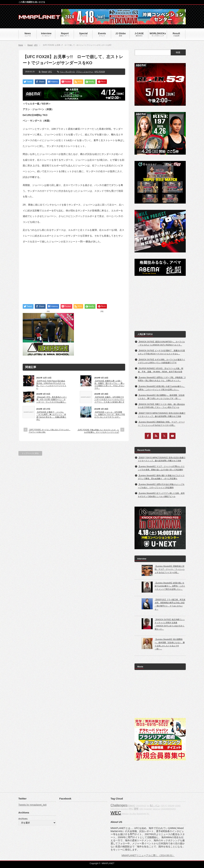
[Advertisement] (74, 271)
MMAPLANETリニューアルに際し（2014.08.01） (148, 855)
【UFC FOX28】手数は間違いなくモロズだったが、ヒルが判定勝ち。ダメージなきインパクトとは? (98, 431)
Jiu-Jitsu (133, 814)
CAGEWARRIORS (168, 809)
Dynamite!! (148, 809)
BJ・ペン (155, 805)
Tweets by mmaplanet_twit (33, 805)
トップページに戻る (30, 453)
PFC (131, 809)
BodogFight (141, 814)
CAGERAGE (141, 806)
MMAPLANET (108, 863)
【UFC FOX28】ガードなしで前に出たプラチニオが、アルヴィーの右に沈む (50, 431)
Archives (23, 819)
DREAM (171, 806)
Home (21, 45)
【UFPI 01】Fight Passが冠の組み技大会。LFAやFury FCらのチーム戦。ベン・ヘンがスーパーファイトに (51, 384)
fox (148, 806)
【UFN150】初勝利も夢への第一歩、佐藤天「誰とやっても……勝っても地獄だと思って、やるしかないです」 (109, 384)
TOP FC (164, 806)
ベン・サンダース (67, 72)
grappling (124, 809)
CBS (141, 809)
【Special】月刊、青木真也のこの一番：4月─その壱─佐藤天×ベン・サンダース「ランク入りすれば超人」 (52, 399)
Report (30, 45)
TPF (136, 809)
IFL (148, 814)
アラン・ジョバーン (85, 72)
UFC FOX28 (100, 72)
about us (156, 809)
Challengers (119, 805)
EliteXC (132, 806)
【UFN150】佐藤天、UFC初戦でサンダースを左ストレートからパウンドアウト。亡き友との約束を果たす (109, 399)
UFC (36, 45)
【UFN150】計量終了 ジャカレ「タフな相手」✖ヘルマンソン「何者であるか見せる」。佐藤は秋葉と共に (51, 416)
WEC (116, 813)
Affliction (125, 814)
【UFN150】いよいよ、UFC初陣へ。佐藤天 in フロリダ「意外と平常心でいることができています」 (110, 414)
